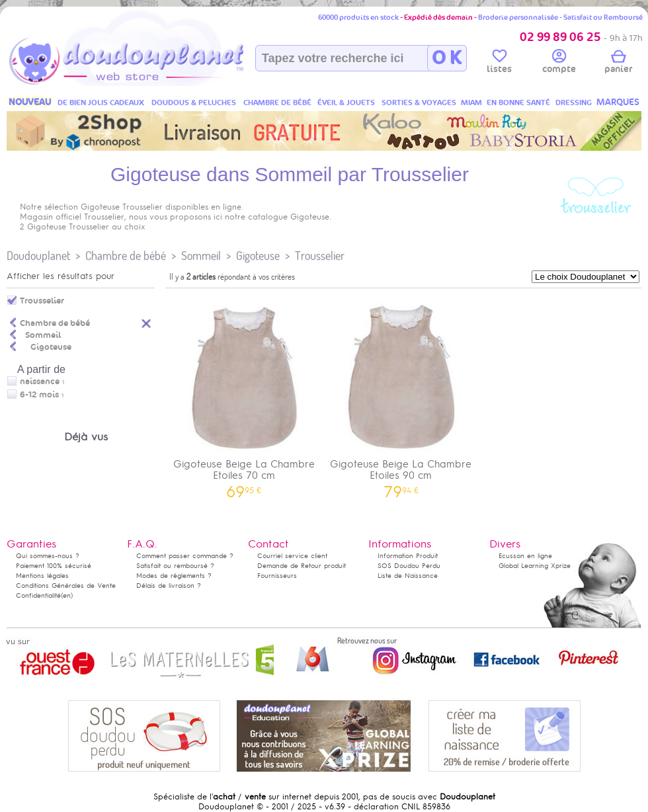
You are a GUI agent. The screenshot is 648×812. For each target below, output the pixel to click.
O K (447, 58)
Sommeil (201, 256)
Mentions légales (42, 576)
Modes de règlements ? (174, 576)
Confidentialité (38, 595)
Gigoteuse (258, 256)
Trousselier (320, 256)
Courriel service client (292, 556)
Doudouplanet (38, 256)
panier (618, 63)
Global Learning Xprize (535, 566)
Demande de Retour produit (302, 566)
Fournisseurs (277, 576)
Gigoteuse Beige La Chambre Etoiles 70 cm (244, 395)
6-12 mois (39, 395)
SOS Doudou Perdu (409, 566)
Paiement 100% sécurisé (54, 566)
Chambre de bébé (126, 256)
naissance (40, 382)
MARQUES (618, 102)
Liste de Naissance (408, 576)
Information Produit (408, 556)
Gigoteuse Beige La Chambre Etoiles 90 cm (401, 395)
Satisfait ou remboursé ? (175, 566)
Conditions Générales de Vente (66, 586)
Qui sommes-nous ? (48, 556)
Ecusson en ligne (525, 556)
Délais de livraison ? (169, 586)
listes (499, 63)
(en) (67, 595)
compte (559, 63)
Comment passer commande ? (185, 556)
